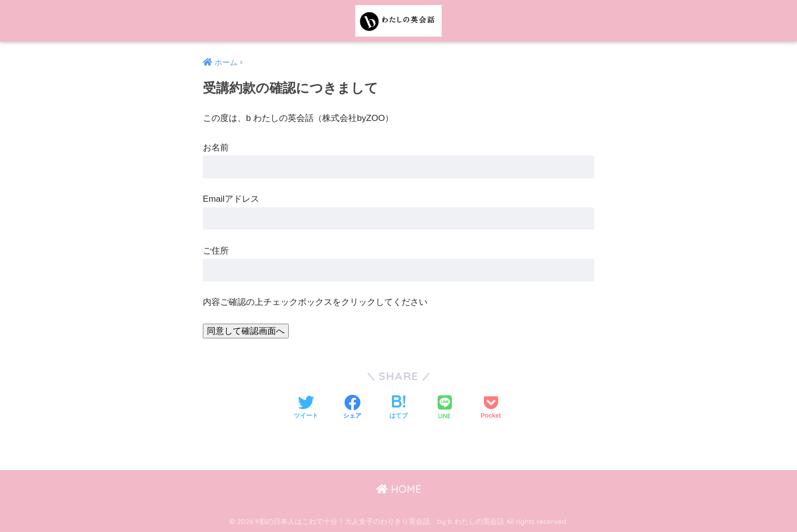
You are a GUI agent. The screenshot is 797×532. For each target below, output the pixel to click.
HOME (399, 489)
